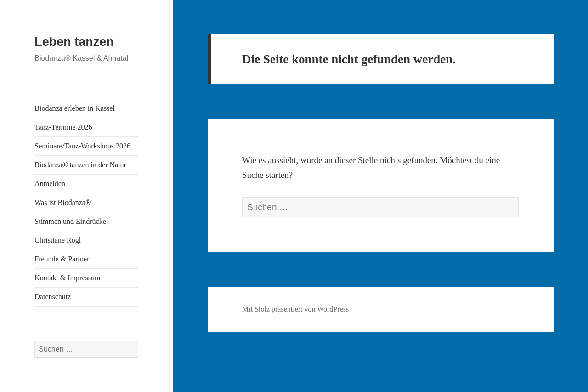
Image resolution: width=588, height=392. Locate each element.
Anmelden (50, 184)
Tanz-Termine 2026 (63, 127)
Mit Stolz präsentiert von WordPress (295, 309)
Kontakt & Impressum (67, 278)
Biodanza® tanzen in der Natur (80, 165)
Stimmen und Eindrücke (70, 221)
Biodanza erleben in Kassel (75, 108)
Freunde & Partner (62, 259)
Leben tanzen (74, 42)
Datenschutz (53, 297)
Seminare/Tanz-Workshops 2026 (82, 146)
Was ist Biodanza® (63, 202)
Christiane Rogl (58, 240)
